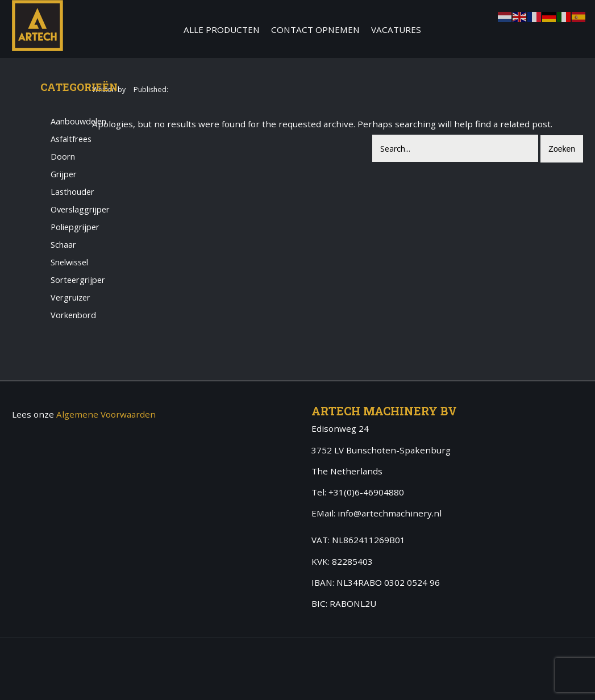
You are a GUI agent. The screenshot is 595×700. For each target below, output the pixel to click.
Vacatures (396, 30)
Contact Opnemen (315, 30)
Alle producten (222, 30)
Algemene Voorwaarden (106, 414)
